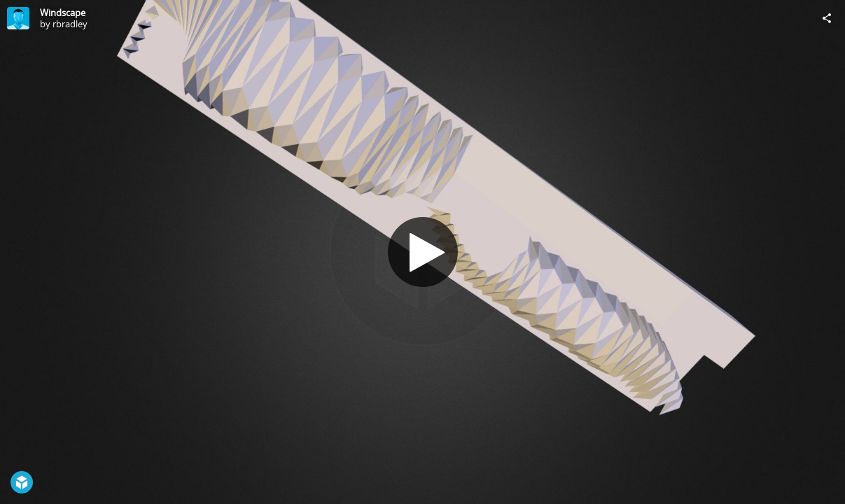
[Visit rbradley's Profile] (18, 18)
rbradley (70, 24)
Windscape (63, 13)
